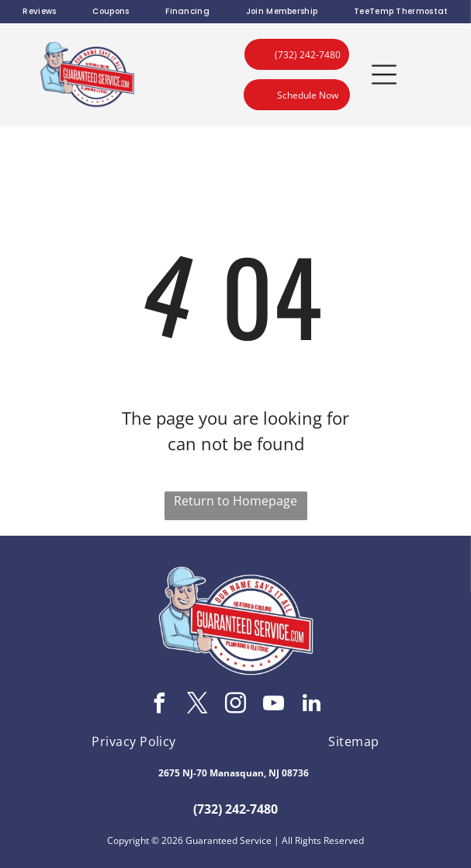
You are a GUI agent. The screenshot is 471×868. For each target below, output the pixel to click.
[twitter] (198, 705)
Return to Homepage (235, 501)
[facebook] (160, 705)
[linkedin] (312, 705)
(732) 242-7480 (235, 809)
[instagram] (236, 705)
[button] (384, 75)
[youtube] (274, 705)
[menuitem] (39, 12)
